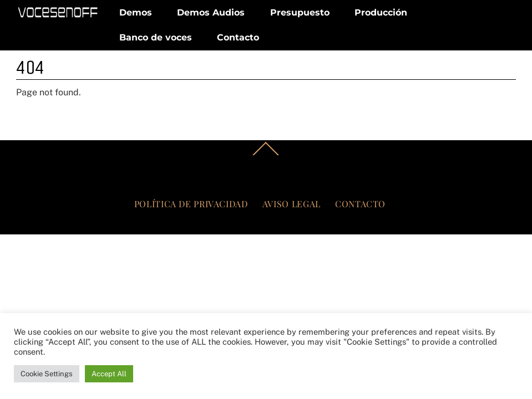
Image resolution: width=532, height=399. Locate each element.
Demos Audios (211, 12)
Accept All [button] (109, 374)
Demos (136, 12)
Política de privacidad (191, 204)
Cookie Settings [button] (47, 374)
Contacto (238, 37)
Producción (381, 12)
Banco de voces (156, 37)
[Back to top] (266, 155)
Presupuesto (300, 12)
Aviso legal (292, 204)
